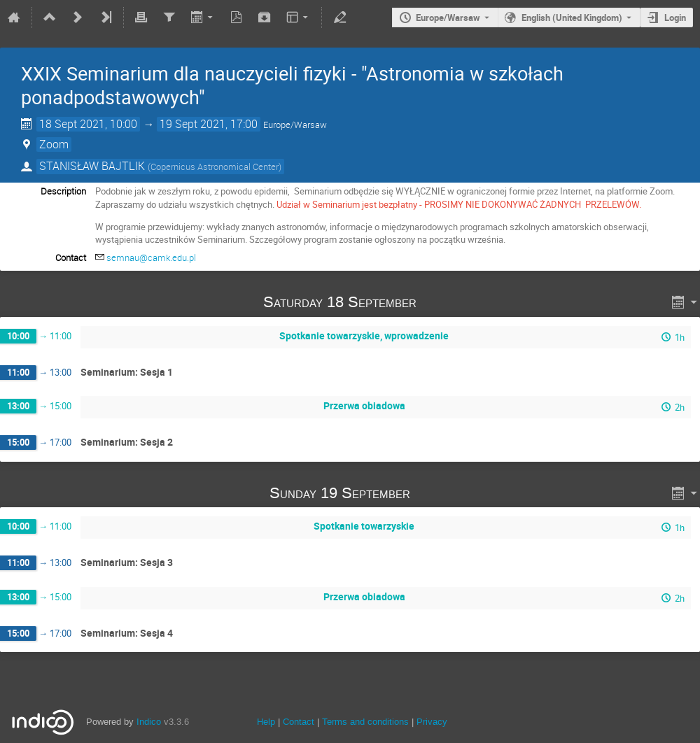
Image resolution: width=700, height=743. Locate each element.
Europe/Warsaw (448, 17)
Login (675, 17)
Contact (299, 722)
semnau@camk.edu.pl (151, 257)
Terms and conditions (365, 722)
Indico (149, 722)
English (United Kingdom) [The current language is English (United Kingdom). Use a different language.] (572, 17)
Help (266, 722)
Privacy (432, 722)
